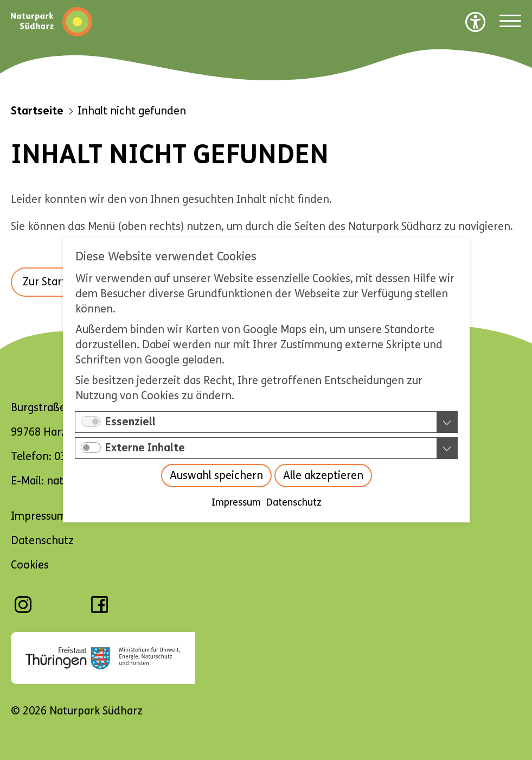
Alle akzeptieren (323, 475)
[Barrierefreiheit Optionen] (476, 22)
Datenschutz (293, 502)
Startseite (37, 111)
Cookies (30, 565)
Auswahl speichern (216, 475)
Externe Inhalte (145, 448)
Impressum (236, 502)
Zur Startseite (56, 282)
